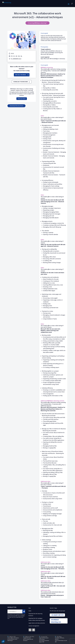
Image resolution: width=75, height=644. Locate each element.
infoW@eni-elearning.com (56, 621)
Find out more (22, 99)
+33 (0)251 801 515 (57, 615)
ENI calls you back (21, 75)
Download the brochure (21, 82)
